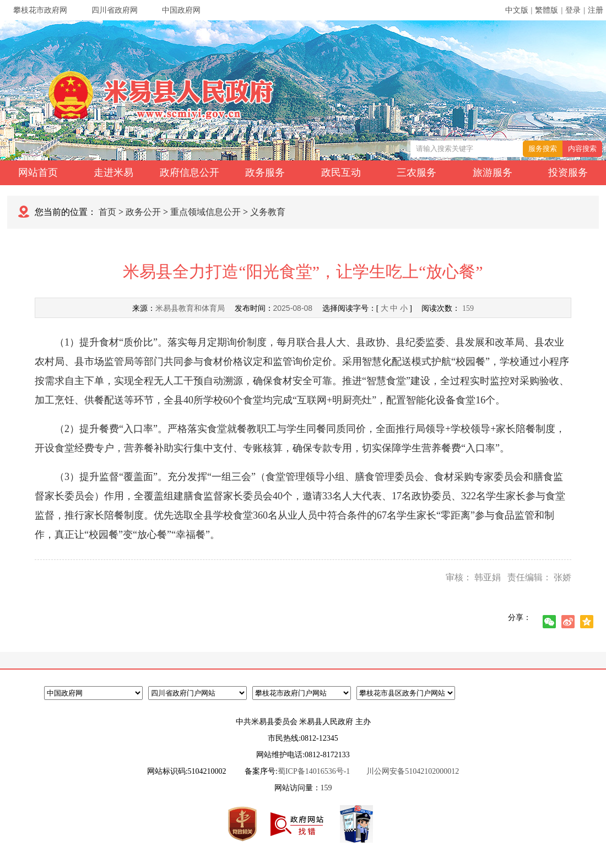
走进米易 (113, 172)
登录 (573, 10)
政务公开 (143, 212)
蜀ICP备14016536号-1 (314, 771)
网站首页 (38, 172)
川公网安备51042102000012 (413, 771)
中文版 (517, 10)
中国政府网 (181, 10)
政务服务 (265, 172)
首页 (107, 212)
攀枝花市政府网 (40, 10)
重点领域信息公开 (205, 212)
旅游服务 (493, 172)
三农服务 (416, 172)
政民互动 (341, 172)
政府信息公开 (190, 172)
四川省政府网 (115, 10)
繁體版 (547, 10)
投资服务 (568, 172)
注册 (596, 10)
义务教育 (268, 212)
